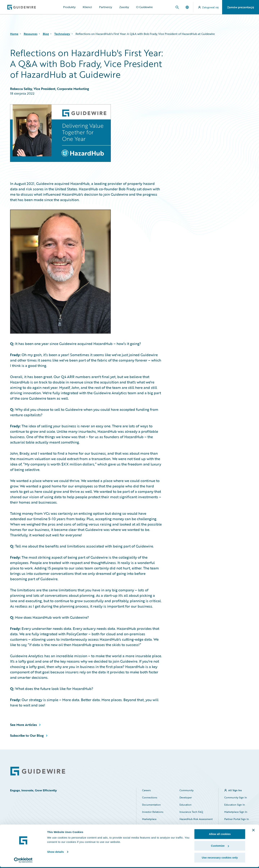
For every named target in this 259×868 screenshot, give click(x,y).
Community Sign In (236, 797)
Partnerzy (106, 7)
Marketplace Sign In (236, 812)
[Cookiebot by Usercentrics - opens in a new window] (23, 861)
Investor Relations (153, 812)
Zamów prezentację (241, 7)
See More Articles (23, 725)
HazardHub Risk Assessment (196, 819)
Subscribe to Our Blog (27, 735)
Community (187, 790)
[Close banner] (253, 831)
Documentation (151, 805)
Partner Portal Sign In (237, 819)
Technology (62, 34)
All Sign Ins (235, 790)
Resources (31, 34)
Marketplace (149, 819)
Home (14, 34)
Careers (146, 790)
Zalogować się (208, 7)
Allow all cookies (220, 835)
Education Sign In (235, 805)
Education (186, 805)
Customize (220, 847)
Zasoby (124, 7)
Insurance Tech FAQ (191, 812)
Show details (55, 853)
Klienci (87, 7)
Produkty (69, 7)
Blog (46, 34)
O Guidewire (144, 7)
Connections (150, 797)
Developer (186, 797)
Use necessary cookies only (220, 858)
